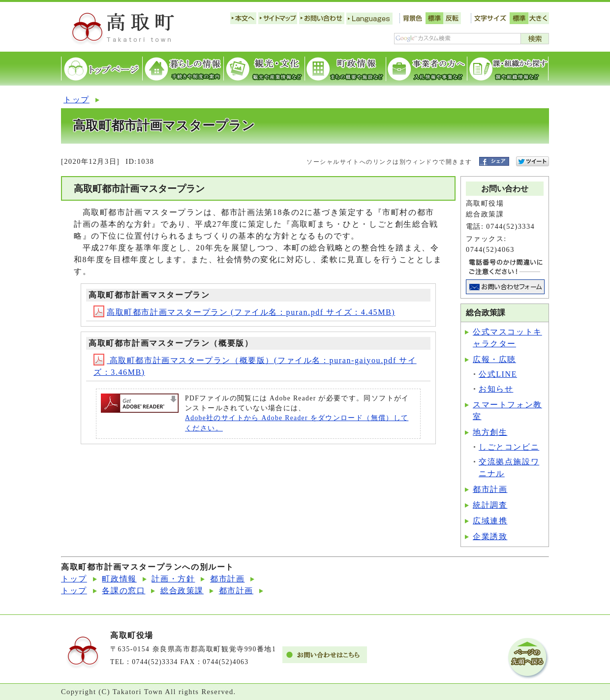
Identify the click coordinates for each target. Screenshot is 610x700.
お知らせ (496, 389)
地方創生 (490, 432)
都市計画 (490, 489)
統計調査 (490, 505)
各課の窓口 (123, 591)
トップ (76, 100)
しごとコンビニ (509, 447)
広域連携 (490, 521)
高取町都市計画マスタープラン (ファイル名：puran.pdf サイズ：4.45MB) (244, 312)
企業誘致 (490, 536)
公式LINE (498, 374)
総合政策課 (182, 591)
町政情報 (119, 579)
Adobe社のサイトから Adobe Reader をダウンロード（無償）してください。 (297, 423)
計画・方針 (173, 579)
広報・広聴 (494, 359)
